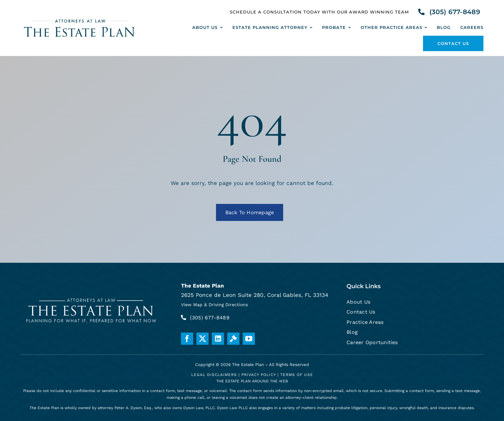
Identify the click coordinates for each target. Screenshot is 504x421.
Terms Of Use (297, 375)
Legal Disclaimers (214, 375)
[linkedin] (218, 339)
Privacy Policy (259, 375)
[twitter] (203, 339)
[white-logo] (92, 297)
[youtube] (249, 339)
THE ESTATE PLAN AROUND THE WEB (252, 381)
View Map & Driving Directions (214, 305)
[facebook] (187, 339)
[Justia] (233, 339)
